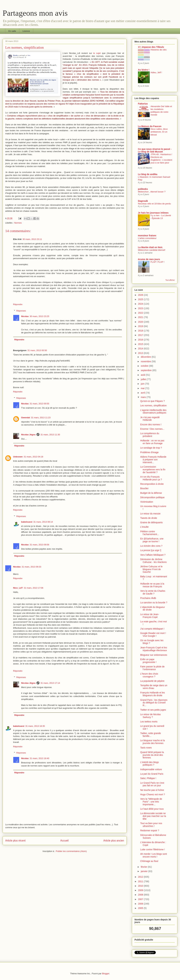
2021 (141, 317)
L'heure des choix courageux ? (149, 675)
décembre (146, 357)
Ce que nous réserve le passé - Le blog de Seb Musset (155, 150)
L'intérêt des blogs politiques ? (149, 764)
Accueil (64, 841)
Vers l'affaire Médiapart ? (153, 555)
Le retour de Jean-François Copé (150, 616)
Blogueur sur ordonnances (154, 655)
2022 (141, 313)
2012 (141, 877)
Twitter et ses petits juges (153, 710)
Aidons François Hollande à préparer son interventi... (153, 460)
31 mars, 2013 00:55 (39, 404)
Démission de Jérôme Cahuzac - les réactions (153, 561)
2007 (141, 899)
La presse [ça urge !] (151, 550)
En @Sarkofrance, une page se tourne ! (152, 540)
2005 (141, 908)
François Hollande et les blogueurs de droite (153, 694)
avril (143, 393)
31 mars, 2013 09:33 (31, 567)
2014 (141, 349)
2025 (141, 299)
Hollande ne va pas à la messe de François (152, 585)
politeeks (143, 189)
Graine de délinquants (151, 522)
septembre (146, 370)
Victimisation (147, 502)
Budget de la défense (151, 493)
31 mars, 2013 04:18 (33, 457)
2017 (141, 335)
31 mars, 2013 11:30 (50, 435)
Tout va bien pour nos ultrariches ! (151, 825)
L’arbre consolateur (147, 238)
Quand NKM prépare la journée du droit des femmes (152, 755)
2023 (141, 308)
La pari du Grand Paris (152, 774)
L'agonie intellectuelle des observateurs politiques (153, 411)
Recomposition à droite (152, 484)
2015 (141, 344)
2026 (141, 295)
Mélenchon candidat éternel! (152, 250)
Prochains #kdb (148, 598)
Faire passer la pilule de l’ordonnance (152, 668)
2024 (141, 304)
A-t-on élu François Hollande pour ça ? (151, 478)
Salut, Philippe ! (148, 778)
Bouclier (144, 488)
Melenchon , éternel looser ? (152, 192)
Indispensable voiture (151, 769)
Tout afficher (170, 280)
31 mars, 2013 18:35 (35, 726)
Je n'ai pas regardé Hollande (150, 419)
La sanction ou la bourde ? (154, 603)
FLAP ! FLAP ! (157, 262)
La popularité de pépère (152, 681)
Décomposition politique (152, 497)
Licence (26, 31)
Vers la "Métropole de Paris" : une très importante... (151, 802)
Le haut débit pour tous (152, 809)
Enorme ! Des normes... (152, 429)
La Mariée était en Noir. (150, 247)
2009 (141, 890)
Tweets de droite (149, 518)
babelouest (27, 522)
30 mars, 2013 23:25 (39, 316)
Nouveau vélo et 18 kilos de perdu (154, 204)
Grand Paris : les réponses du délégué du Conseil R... (154, 703)
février (144, 867)
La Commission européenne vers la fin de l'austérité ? (153, 470)
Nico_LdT (18, 588)
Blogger (106, 974)
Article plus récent (15, 841)
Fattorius (143, 104)
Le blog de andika (148, 174)
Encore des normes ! (151, 424)
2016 (141, 340)
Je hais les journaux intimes (153, 213)
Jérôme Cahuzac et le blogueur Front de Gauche (151, 569)
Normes (18, 223)
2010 (141, 886)
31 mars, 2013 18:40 (39, 758)
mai (143, 388)
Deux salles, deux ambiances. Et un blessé (159, 132)
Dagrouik (143, 201)
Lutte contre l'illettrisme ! (153, 849)
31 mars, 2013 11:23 (41, 418)
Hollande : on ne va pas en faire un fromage (152, 442)
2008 (141, 895)
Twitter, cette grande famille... (151, 735)
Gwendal (26, 418)
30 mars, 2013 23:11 (32, 239)
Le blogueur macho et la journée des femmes (153, 742)
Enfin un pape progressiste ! (148, 661)
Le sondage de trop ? (151, 448)
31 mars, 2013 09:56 (39, 545)
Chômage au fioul (149, 861)
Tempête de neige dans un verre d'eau (154, 687)
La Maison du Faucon (150, 126)
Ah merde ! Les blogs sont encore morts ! (154, 855)
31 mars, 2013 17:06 (33, 588)
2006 (141, 904)
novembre (146, 361)
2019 (141, 326)
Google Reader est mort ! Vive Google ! (153, 635)
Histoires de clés (159, 50)
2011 (141, 881)
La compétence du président (150, 435)
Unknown (18, 457)
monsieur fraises (147, 236)
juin (143, 384)
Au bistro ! (144, 70)
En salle (12, 31)
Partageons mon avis (35, 13)
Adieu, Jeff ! (156, 72)
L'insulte (144, 527)
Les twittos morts (149, 722)
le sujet (97, 53)
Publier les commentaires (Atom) (71, 851)
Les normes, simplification (153, 405)
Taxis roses (146, 748)
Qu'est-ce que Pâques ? (153, 401)
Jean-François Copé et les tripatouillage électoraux (154, 649)
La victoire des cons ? (151, 546)
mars (144, 397)
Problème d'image (149, 452)
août (143, 375)
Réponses (21, 311)
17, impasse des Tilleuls (151, 47)
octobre (145, 366)
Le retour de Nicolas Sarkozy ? (150, 716)
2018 (141, 331)
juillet (144, 379)
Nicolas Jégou (28, 435)
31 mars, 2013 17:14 (50, 683)
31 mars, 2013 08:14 (43, 522)
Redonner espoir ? (150, 830)
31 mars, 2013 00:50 (37, 350)
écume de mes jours (149, 259)
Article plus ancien (114, 841)
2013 (141, 353)
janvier (144, 871)
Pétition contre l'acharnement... (150, 533)
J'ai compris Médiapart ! (152, 629)
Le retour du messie (150, 514)
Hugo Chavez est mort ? (153, 794)
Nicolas (25, 316)
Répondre (18, 304)
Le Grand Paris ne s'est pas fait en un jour (152, 784)
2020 (141, 322)
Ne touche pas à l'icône (152, 790)
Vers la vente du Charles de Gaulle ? (153, 592)
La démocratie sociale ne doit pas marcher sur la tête (153, 816)
